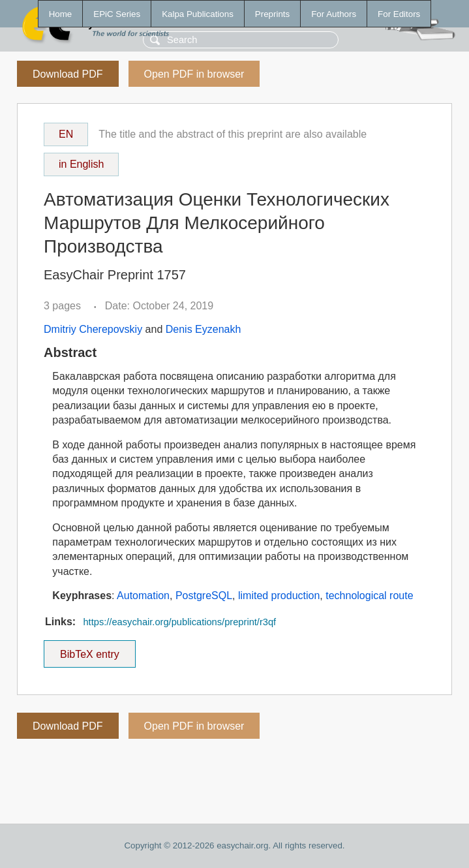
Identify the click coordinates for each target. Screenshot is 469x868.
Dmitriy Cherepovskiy (93, 329)
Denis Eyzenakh (204, 329)
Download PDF (68, 74)
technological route (369, 596)
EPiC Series (117, 14)
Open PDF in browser (194, 74)
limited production (279, 596)
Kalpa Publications (198, 14)
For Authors (334, 14)
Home (61, 14)
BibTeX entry (89, 650)
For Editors (399, 14)
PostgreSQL (204, 596)
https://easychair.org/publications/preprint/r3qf (179, 622)
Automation (143, 596)
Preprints (272, 14)
